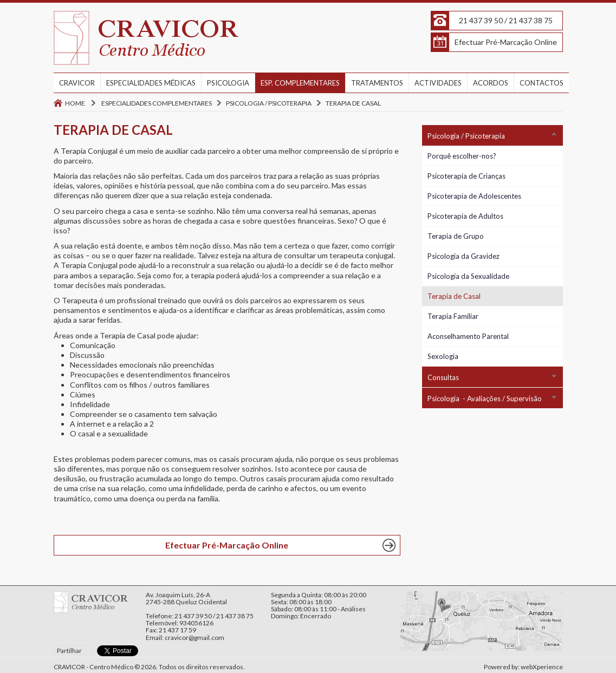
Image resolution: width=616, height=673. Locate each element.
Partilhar (69, 651)
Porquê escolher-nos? (462, 156)
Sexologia (443, 356)
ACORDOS (491, 83)
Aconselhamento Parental (468, 336)
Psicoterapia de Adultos (465, 216)
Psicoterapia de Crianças (466, 176)
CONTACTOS (542, 83)
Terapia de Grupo (456, 236)
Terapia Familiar (453, 316)
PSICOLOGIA (228, 83)
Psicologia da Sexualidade (468, 276)
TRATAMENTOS (377, 83)
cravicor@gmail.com (194, 638)
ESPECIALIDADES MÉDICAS (151, 83)
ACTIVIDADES (438, 83)
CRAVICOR (77, 83)
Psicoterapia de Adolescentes (474, 196)
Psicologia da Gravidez (463, 256)
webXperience (542, 667)
